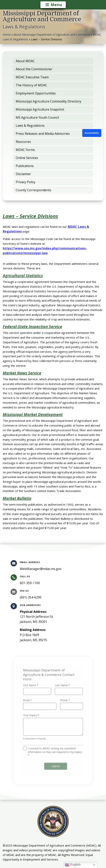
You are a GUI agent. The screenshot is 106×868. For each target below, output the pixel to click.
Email (30, 702)
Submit (55, 762)
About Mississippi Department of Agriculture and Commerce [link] (52, 35)
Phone (64, 702)
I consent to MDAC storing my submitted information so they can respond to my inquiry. (55, 749)
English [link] (73, 865)
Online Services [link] (27, 158)
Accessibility (92, 133)
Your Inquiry (33, 716)
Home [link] (7, 35)
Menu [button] (56, 5)
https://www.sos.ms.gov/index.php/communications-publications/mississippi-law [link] (45, 251)
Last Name (61, 689)
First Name (33, 689)
